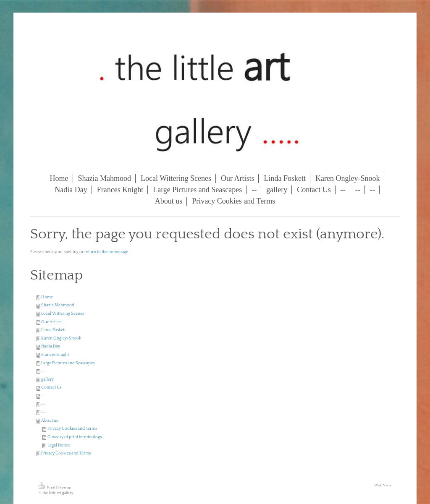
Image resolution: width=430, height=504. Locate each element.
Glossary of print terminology (75, 437)
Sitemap (64, 487)
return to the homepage (106, 252)
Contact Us (51, 388)
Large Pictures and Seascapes (68, 363)
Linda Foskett (53, 330)
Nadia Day (51, 346)
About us (50, 421)
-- (43, 371)
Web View (383, 485)
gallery (47, 380)
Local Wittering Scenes (63, 314)
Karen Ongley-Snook (61, 338)
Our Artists (51, 322)
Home (47, 297)
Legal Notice (59, 445)
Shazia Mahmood (58, 305)
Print (47, 487)
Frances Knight (55, 355)
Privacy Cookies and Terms (72, 429)
